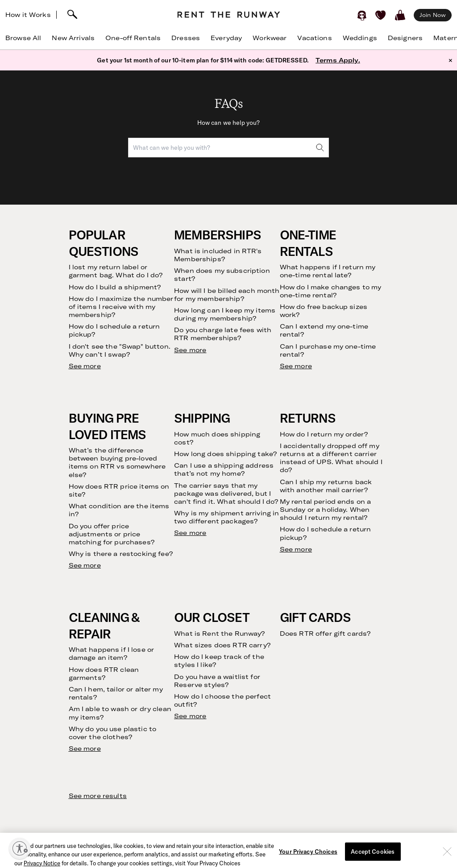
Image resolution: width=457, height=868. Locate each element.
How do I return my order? (324, 434)
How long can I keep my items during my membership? (225, 314)
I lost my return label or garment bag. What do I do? (116, 271)
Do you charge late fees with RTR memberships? (223, 334)
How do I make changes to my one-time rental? (331, 291)
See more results (98, 796)
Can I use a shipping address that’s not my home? (224, 469)
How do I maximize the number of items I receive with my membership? (121, 307)
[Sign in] (362, 15)
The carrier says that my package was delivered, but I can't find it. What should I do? (226, 494)
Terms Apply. (338, 60)
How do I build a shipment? (115, 287)
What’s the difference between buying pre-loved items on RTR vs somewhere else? (117, 463)
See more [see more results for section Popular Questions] (85, 366)
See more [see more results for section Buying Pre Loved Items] (85, 565)
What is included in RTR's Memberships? (218, 255)
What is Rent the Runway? (219, 634)
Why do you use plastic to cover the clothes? (113, 733)
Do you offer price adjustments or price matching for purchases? (112, 534)
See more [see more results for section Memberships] (190, 350)
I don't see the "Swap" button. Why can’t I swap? (120, 350)
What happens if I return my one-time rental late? (328, 271)
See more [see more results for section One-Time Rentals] (296, 366)
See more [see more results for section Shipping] (190, 533)
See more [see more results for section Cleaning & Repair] (85, 749)
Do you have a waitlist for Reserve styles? (217, 681)
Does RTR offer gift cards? (325, 634)
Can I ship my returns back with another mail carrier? (326, 486)
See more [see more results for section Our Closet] (190, 716)
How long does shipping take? (225, 454)
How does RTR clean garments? (104, 674)
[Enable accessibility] (20, 848)
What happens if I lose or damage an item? (112, 654)
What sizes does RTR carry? (222, 645)
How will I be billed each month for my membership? (227, 295)
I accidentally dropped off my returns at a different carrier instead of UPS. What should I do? (331, 458)
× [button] (451, 60)
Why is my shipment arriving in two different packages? (226, 517)
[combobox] (228, 148)
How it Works (28, 15)
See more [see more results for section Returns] (296, 549)
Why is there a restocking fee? (121, 554)
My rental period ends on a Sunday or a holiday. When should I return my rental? (326, 510)
